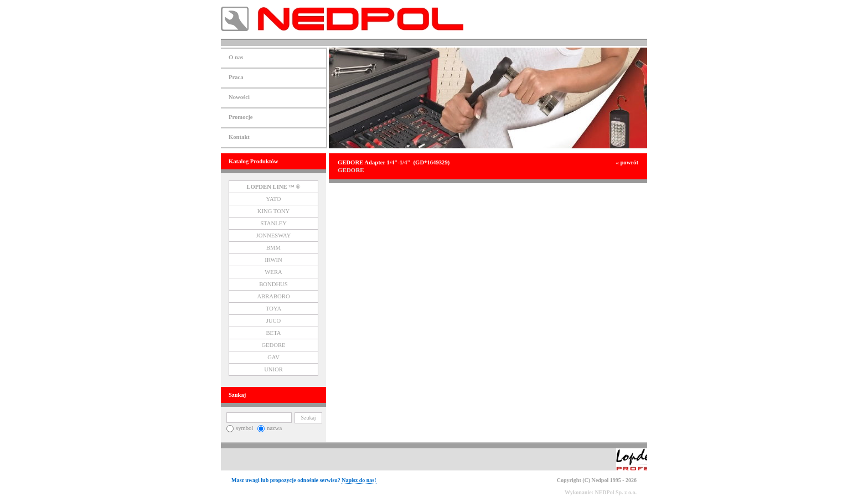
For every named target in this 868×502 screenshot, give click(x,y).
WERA (273, 272)
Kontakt (239, 137)
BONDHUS (273, 284)
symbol (240, 428)
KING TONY (274, 211)
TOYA (273, 309)
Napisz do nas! (359, 480)
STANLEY (273, 223)
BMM (273, 248)
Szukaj (308, 418)
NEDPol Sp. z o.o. (616, 492)
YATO (273, 199)
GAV (273, 357)
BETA (274, 333)
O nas (236, 57)
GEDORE (273, 345)
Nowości (239, 97)
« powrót (627, 162)
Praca (236, 77)
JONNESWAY (274, 236)
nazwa (270, 428)
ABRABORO (273, 296)
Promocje (241, 117)
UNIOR (273, 369)
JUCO (274, 321)
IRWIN (273, 260)
